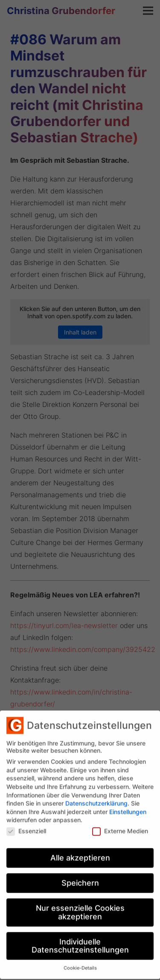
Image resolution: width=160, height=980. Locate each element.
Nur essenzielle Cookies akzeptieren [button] (80, 907)
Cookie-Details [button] (80, 963)
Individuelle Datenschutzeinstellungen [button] (80, 941)
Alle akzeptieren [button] (80, 852)
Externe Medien (120, 826)
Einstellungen (128, 806)
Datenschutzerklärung (96, 798)
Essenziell (26, 826)
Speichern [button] (80, 878)
